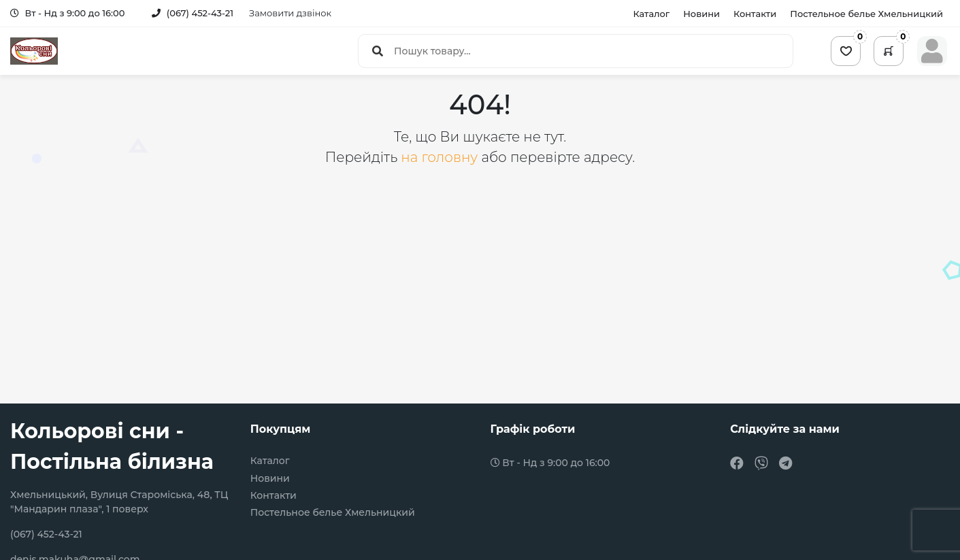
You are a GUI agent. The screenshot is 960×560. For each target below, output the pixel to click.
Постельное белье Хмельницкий (866, 14)
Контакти (755, 14)
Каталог (651, 14)
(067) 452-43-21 (193, 13)
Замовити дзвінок (290, 13)
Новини (701, 14)
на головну (441, 157)
